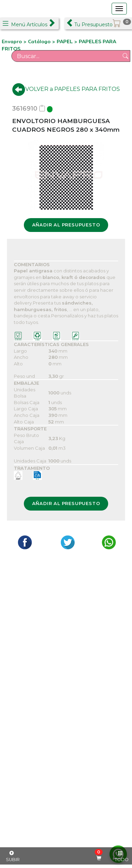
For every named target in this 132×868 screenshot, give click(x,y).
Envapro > (15, 41)
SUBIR (13, 857)
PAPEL (65, 41)
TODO (122, 857)
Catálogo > (42, 41)
